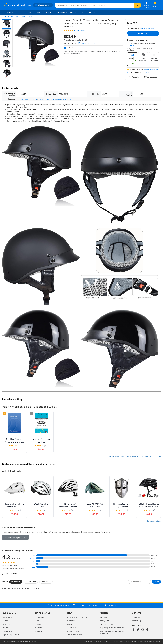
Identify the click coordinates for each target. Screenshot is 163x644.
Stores (37, 621)
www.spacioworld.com (89, 48)
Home (4, 16)
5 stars (33, 555)
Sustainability (7, 631)
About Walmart (8, 617)
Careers (83, 12)
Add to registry (150, 77)
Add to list (134, 77)
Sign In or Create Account (58, 605)
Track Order (95, 605)
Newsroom (6, 624)
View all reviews (11, 573)
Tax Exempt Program (75, 635)
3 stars (33, 561)
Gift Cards (39, 631)
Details (146, 72)
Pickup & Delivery (61, 12)
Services (22, 12)
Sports (24, 16)
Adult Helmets (67, 99)
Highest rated (31, 582)
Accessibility (72, 628)
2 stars (33, 564)
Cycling (30, 16)
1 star (33, 567)
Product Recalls (73, 631)
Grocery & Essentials (44, 12)
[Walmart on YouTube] (143, 630)
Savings (31, 12)
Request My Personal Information (112, 628)
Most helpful (46, 582)
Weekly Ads (110, 605)
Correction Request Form (15, 537)
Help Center (79, 605)
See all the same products (151, 521)
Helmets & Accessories (53, 99)
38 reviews (81, 30)
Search (156, 582)
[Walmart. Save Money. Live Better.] (17, 5)
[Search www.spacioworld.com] (94, 5)
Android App (137, 621)
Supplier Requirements (11, 635)
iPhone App (136, 617)
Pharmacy (74, 12)
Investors (6, 628)
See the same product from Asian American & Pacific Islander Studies (135, 456)
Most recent (16, 582)
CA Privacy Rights (106, 624)
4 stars (33, 558)
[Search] (138, 5)
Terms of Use (104, 617)
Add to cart (143, 33)
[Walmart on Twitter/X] (138, 630)
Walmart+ (38, 628)
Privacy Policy (105, 621)
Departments (10, 12)
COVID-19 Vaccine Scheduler (78, 617)
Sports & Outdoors (14, 16)
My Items (93, 12)
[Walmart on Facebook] (134, 630)
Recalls (70, 624)
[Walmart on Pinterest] (147, 630)
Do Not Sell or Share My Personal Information (121, 641)
